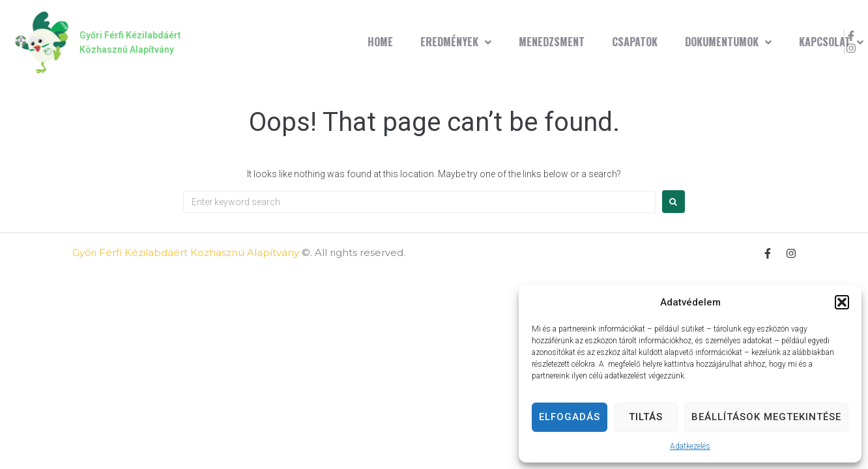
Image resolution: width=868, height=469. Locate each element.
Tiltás (646, 417)
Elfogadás (570, 417)
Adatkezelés (690, 446)
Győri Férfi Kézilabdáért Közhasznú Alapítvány (186, 252)
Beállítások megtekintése (766, 417)
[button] (842, 302)
